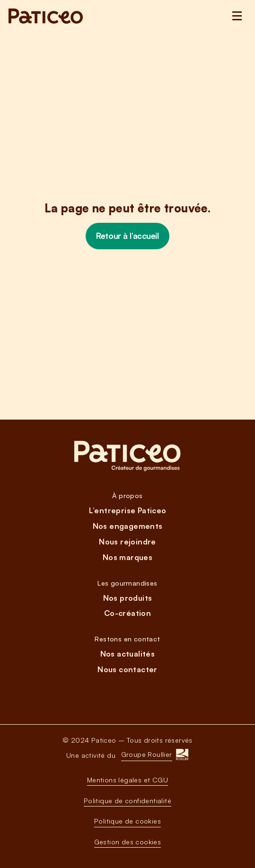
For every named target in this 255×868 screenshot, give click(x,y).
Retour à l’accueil (127, 236)
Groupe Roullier (147, 754)
